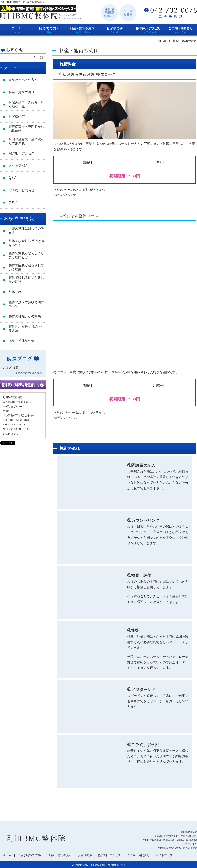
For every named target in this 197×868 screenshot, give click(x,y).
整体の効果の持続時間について (26, 304)
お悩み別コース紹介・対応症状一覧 (26, 104)
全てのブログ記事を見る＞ (30, 373)
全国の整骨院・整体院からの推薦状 (26, 141)
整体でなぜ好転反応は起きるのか (26, 243)
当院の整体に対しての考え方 (26, 231)
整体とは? (16, 292)
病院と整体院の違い (23, 341)
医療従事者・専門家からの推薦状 (26, 129)
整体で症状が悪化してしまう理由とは (26, 255)
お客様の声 (115, 31)
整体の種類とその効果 (25, 316)
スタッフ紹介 (18, 166)
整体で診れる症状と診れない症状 (26, 280)
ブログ (13, 202)
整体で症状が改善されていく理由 (26, 267)
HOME (163, 41)
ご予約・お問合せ (181, 31)
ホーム (16, 31)
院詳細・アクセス (148, 31)
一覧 (40, 57)
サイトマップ (164, 855)
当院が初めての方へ (49, 31)
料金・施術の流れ (82, 31)
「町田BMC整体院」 (98, 865)
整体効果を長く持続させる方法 (26, 329)
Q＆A (13, 178)
